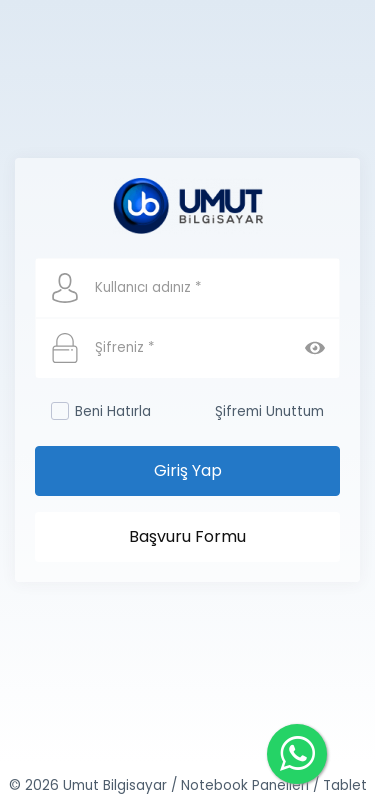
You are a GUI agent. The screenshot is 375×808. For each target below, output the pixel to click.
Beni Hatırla (101, 411)
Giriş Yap (188, 470)
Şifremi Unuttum (269, 411)
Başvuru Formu (187, 536)
